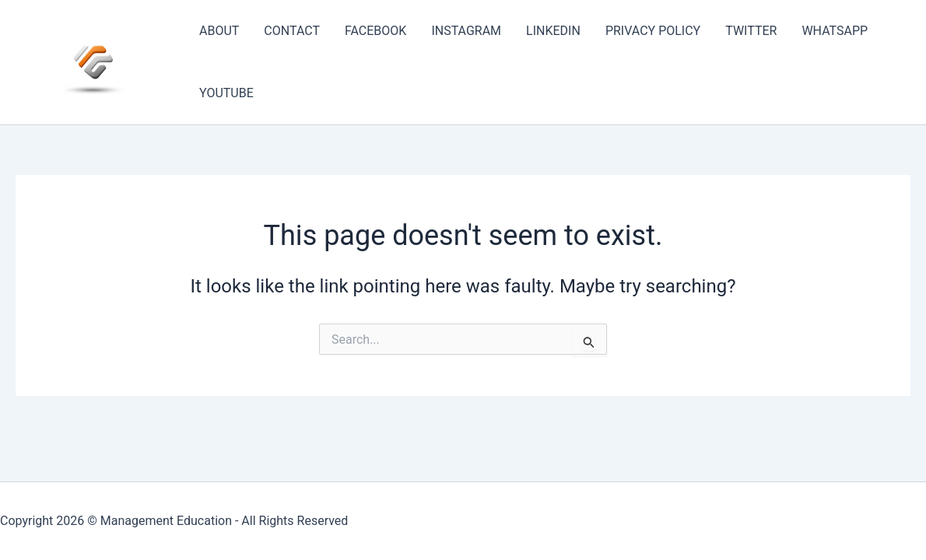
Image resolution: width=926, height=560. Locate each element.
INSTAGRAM (466, 31)
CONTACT (292, 31)
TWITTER (751, 31)
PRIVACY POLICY (653, 31)
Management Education (166, 521)
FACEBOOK (375, 31)
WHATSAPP (835, 31)
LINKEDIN (553, 31)
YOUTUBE (226, 93)
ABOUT (219, 31)
